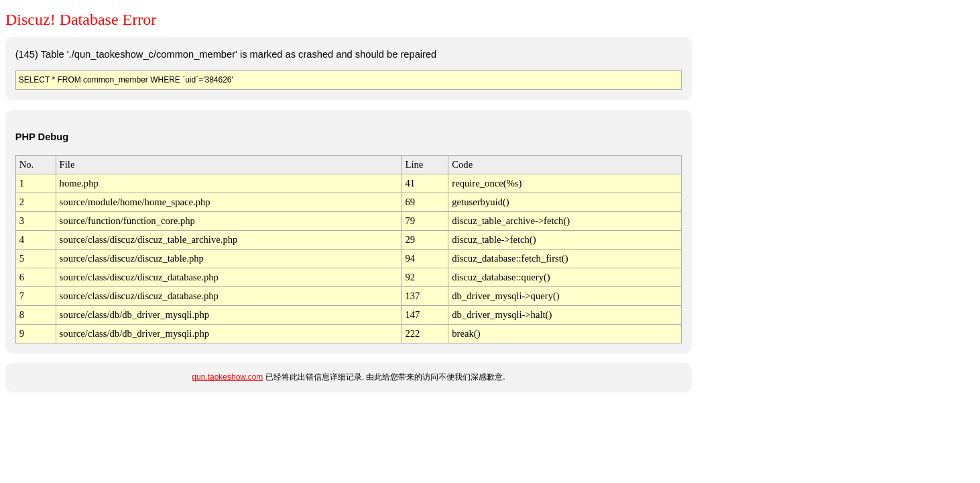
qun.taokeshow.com (227, 377)
